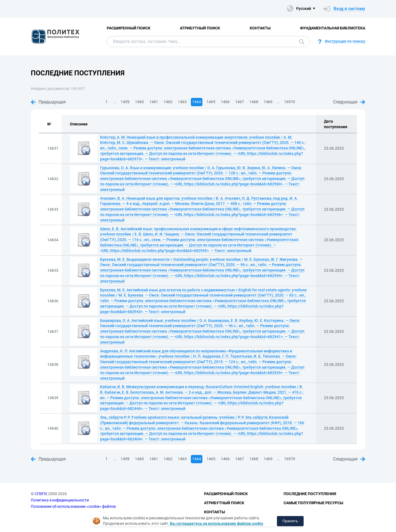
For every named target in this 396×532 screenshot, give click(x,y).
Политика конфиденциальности (60, 500)
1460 (139, 102)
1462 (168, 102)
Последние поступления (310, 494)
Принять (290, 521)
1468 (254, 102)
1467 (240, 102)
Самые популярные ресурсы (313, 503)
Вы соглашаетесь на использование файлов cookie (217, 523)
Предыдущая (48, 102)
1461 (154, 102)
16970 (290, 102)
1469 (268, 102)
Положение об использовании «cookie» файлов (73, 506)
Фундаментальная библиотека (333, 28)
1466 (225, 102)
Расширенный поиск (129, 28)
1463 (182, 102)
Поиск (302, 42)
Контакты (260, 28)
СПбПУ (41, 494)
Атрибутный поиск (200, 28)
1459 (125, 102)
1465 (211, 102)
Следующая (349, 102)
